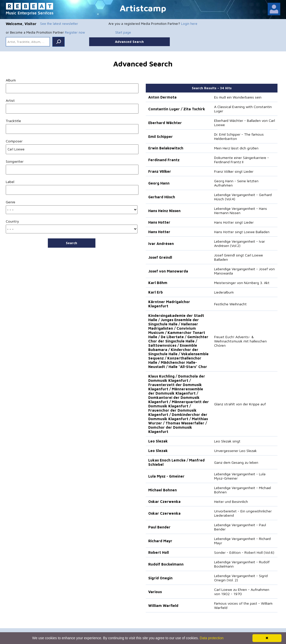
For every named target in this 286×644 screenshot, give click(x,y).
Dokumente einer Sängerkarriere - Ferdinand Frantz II (242, 160)
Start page (123, 32)
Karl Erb (156, 292)
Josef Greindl (160, 257)
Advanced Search (129, 42)
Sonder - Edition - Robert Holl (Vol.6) (244, 552)
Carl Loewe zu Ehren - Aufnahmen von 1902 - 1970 (242, 592)
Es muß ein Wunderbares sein (238, 97)
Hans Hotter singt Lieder (234, 222)
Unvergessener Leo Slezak (235, 451)
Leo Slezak (158, 441)
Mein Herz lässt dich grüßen (236, 148)
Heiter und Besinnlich (231, 501)
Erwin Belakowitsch (166, 148)
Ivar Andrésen (161, 244)
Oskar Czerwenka (164, 501)
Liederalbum (224, 292)
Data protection (212, 638)
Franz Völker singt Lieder (234, 171)
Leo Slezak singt (227, 441)
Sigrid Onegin (160, 578)
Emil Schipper (161, 136)
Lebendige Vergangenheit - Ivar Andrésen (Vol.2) (240, 243)
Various (155, 592)
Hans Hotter (159, 222)
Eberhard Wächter (165, 123)
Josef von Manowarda (168, 271)
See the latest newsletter (59, 24)
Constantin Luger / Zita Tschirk (177, 109)
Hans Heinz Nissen (164, 211)
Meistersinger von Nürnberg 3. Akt (242, 283)
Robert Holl (159, 552)
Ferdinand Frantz (164, 160)
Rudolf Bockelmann (166, 564)
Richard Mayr (160, 541)
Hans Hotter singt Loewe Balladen (242, 232)
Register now (75, 32)
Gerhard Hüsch (162, 197)
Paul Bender (159, 527)
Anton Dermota (162, 97)
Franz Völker (160, 171)
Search (71, 243)
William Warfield (163, 606)
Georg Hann (159, 183)
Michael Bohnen (163, 490)
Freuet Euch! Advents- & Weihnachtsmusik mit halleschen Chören (240, 341)
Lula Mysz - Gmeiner (166, 476)
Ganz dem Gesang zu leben (236, 462)
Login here (189, 24)
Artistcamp (143, 8)
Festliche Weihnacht (230, 304)
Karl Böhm (158, 283)
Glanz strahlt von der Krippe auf (240, 404)
